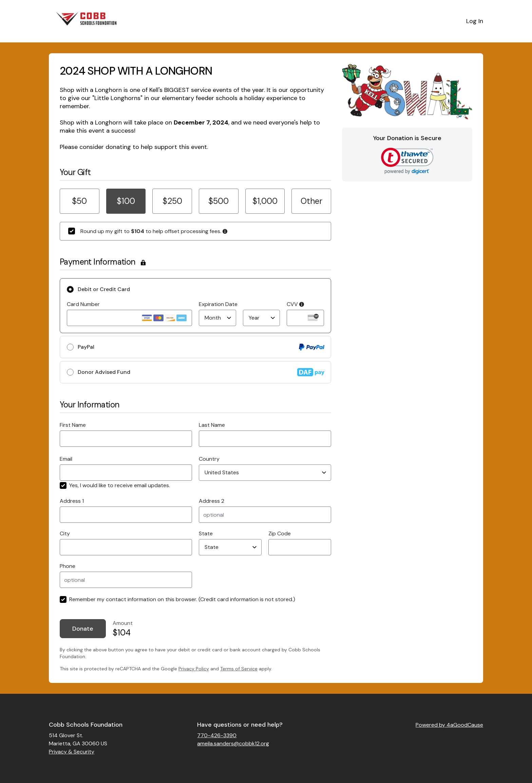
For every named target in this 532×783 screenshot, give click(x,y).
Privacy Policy (194, 669)
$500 (218, 201)
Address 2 (212, 501)
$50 (79, 201)
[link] (407, 161)
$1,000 (265, 201)
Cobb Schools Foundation (86, 725)
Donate (83, 629)
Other (311, 201)
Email (66, 459)
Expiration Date (218, 304)
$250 (172, 201)
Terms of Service (239, 669)
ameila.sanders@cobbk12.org (233, 743)
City (65, 533)
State (206, 533)
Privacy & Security (72, 752)
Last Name (212, 425)
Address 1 (72, 501)
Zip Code (280, 533)
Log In (475, 21)
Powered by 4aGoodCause (449, 725)
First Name (73, 425)
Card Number (83, 304)
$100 (126, 201)
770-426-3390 (217, 735)
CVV (295, 304)
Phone (68, 566)
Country (209, 459)
